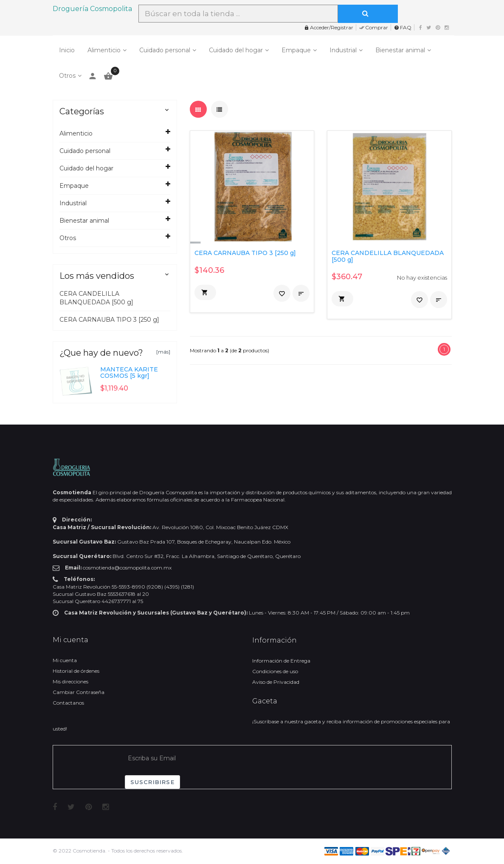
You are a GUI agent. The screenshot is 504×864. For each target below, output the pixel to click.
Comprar (374, 27)
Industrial (343, 50)
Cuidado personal (165, 50)
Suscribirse (152, 782)
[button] (205, 292)
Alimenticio (104, 50)
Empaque (296, 50)
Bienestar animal (400, 50)
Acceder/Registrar (329, 27)
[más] (163, 352)
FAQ (403, 27)
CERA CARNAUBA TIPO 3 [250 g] (109, 320)
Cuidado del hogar (236, 50)
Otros (67, 76)
